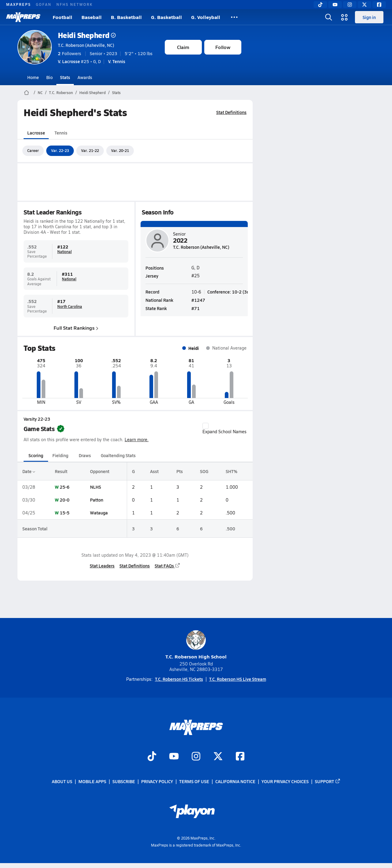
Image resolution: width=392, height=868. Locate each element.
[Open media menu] (345, 17)
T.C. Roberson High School (196, 645)
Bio (49, 77)
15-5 (65, 513)
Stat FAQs (168, 566)
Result (61, 471)
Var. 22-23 (60, 150)
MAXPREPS (19, 4)
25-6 (65, 487)
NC (40, 93)
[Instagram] (350, 5)
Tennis (61, 133)
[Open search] (329, 17)
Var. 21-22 (90, 150)
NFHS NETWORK (75, 4)
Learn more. (137, 440)
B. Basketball (126, 17)
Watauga (99, 513)
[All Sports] (234, 17)
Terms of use (194, 781)
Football (62, 17)
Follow (223, 47)
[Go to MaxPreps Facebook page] (240, 757)
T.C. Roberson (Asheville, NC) (86, 45)
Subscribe (124, 781)
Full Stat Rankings (76, 327)
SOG (204, 471)
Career (33, 150)
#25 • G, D (79, 61)
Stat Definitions (231, 112)
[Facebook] (379, 5)
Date (29, 471)
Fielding (60, 455)
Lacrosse (36, 133)
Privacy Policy (157, 781)
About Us (62, 781)
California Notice (235, 781)
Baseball (92, 17)
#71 (196, 308)
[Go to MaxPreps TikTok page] (152, 757)
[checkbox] (205, 426)
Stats (65, 77)
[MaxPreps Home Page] (26, 93)
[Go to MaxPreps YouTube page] (174, 757)
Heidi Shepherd (87, 35)
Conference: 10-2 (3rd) (230, 291)
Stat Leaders (102, 566)
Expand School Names (224, 429)
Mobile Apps (92, 781)
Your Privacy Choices (285, 781)
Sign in (369, 17)
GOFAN (44, 4)
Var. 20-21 (120, 150)
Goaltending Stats (118, 455)
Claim (183, 47)
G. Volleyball (206, 17)
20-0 (65, 500)
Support (328, 781)
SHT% (232, 471)
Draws (85, 455)
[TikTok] (320, 5)
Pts (180, 471)
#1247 (198, 300)
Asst (154, 471)
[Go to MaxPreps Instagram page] (196, 757)
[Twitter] (364, 5)
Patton (97, 500)
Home (33, 77)
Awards (85, 77)
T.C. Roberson (61, 93)
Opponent (100, 471)
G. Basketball (166, 17)
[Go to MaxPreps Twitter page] (218, 757)
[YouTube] (335, 5)
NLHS (96, 487)
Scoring (36, 455)
